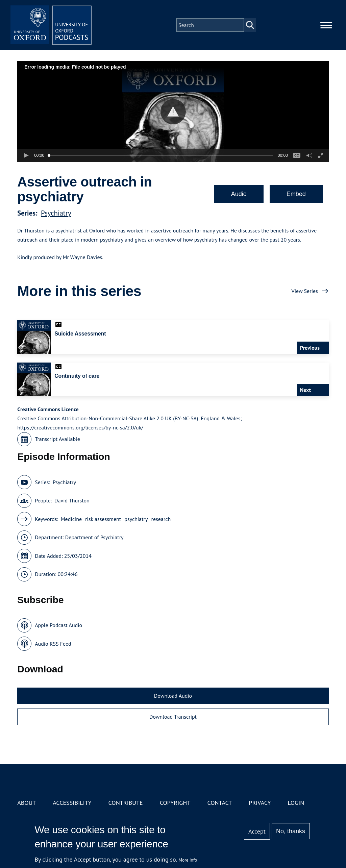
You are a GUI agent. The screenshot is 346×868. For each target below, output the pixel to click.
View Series (305, 291)
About (27, 803)
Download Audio (173, 696)
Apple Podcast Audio (58, 625)
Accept (257, 831)
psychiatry (136, 519)
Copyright (175, 803)
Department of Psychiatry (94, 537)
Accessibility (72, 803)
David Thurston (72, 500)
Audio (239, 194)
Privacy (260, 803)
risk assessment (103, 519)
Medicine (71, 519)
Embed (296, 194)
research (161, 519)
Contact (219, 803)
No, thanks (291, 831)
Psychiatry (56, 213)
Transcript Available (57, 439)
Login (296, 803)
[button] (173, 112)
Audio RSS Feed (53, 644)
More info (188, 860)
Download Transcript (173, 717)
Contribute (126, 803)
